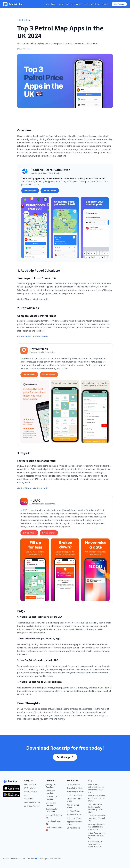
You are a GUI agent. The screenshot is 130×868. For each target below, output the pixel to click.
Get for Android (50, 191)
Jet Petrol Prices (74, 811)
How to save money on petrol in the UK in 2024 (97, 798)
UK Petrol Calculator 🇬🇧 (54, 816)
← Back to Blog (23, 20)
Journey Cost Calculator (51, 786)
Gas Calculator (30, 784)
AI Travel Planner (74, 4)
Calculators (51, 4)
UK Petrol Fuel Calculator (52, 798)
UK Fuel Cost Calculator (51, 804)
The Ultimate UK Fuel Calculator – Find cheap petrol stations (96, 808)
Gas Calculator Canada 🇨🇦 (52, 810)
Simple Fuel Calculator (51, 792)
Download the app (32, 802)
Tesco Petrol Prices (75, 788)
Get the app (119, 4)
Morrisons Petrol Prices (74, 806)
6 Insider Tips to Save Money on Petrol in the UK (95, 844)
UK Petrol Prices (92, 4)
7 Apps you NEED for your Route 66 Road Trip (97, 818)
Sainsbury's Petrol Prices (74, 800)
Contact (105, 4)
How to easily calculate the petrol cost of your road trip (96, 788)
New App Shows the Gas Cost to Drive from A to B (97, 827)
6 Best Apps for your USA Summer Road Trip (97, 835)
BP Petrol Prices (74, 828)
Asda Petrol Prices (75, 818)
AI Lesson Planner (32, 806)
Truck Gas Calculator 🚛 (54, 829)
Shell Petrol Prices (74, 795)
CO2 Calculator (31, 792)
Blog (61, 4)
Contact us (29, 799)
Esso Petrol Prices (74, 815)
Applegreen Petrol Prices (75, 823)
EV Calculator (30, 788)
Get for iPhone (30, 191)
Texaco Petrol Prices (75, 792)
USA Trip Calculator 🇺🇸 (54, 822)
